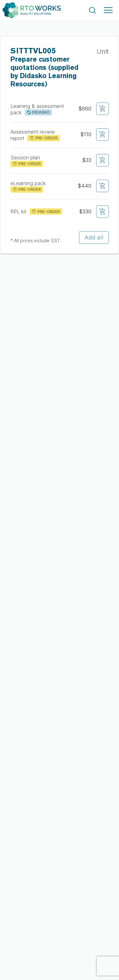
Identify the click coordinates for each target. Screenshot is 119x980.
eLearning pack (29, 183)
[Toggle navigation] (108, 10)
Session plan (26, 158)
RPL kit (19, 211)
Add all (94, 237)
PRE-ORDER (43, 138)
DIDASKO (38, 112)
